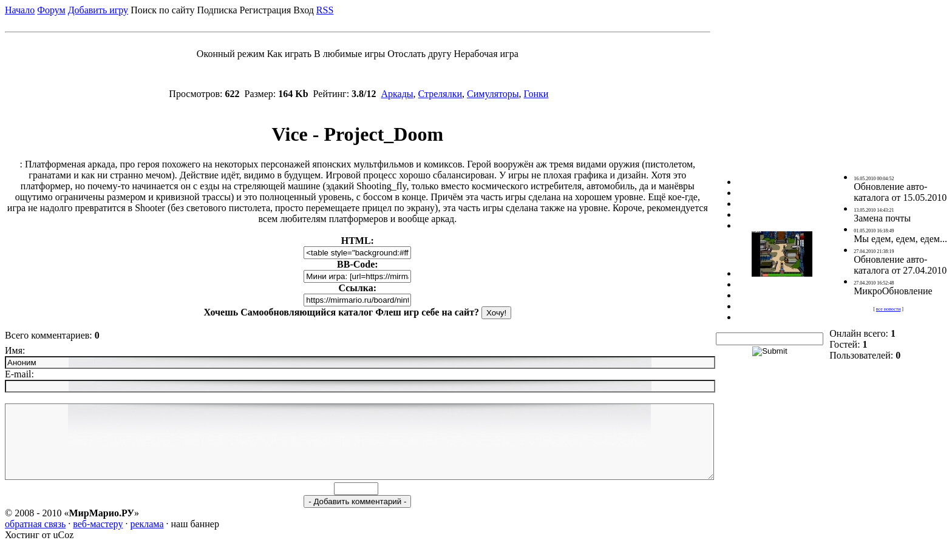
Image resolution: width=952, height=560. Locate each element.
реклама (147, 538)
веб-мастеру (98, 538)
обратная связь (35, 538)
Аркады (397, 94)
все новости (888, 316)
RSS (325, 10)
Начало (20, 10)
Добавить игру (98, 10)
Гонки (536, 94)
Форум (51, 10)
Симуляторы (493, 94)
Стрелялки (440, 94)
